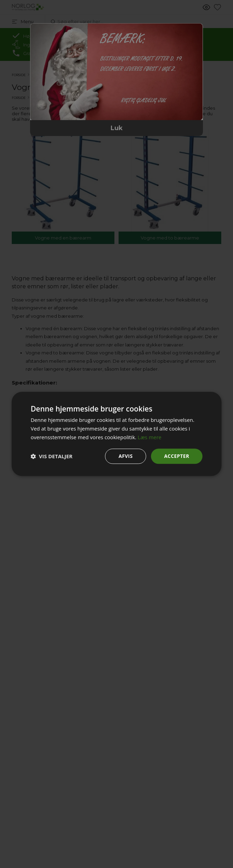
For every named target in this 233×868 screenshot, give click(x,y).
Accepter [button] (177, 456)
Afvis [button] (126, 456)
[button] (52, 456)
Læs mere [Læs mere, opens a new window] (150, 437)
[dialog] (116, 434)
